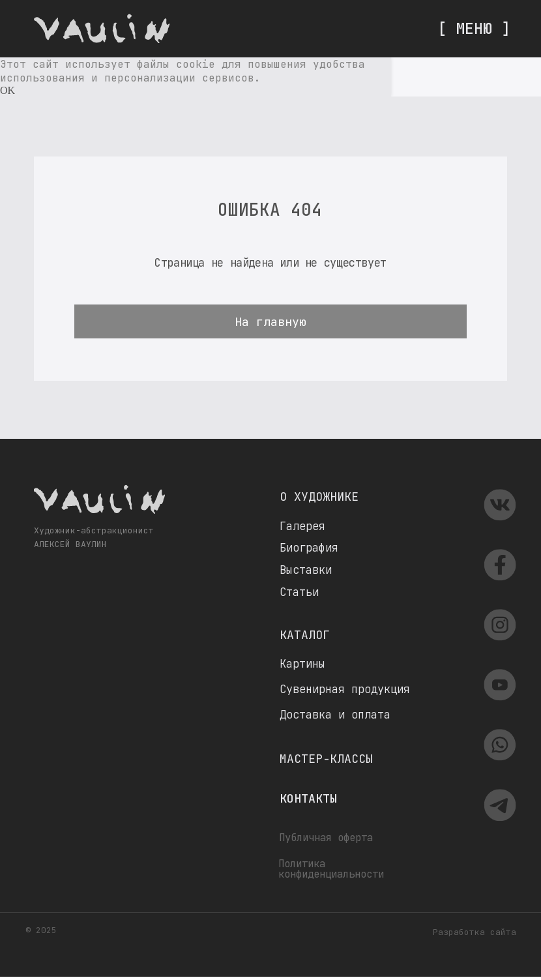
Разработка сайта (475, 932)
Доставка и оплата (335, 715)
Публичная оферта (326, 838)
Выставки (306, 570)
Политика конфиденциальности (331, 869)
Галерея (302, 526)
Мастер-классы (326, 758)
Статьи (299, 592)
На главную (270, 321)
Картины (302, 664)
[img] (102, 28)
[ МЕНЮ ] (474, 28)
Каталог (305, 634)
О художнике (319, 496)
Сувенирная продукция (345, 689)
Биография (309, 548)
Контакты (308, 798)
